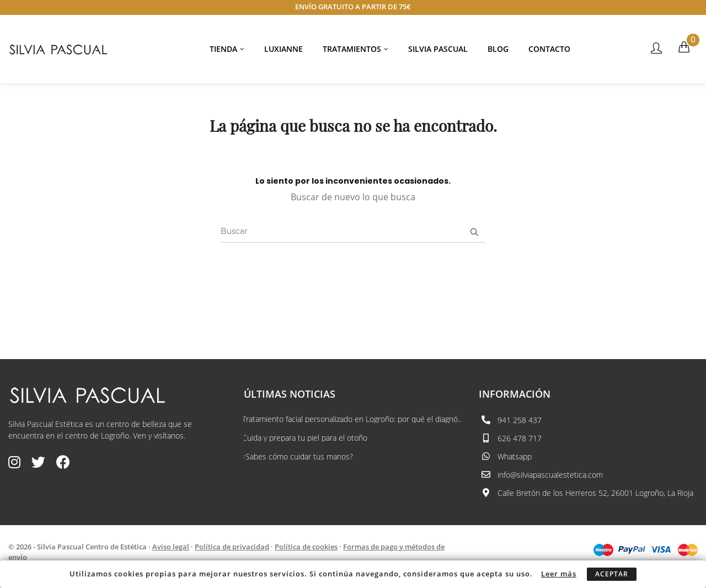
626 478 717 (520, 438)
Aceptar (612, 574)
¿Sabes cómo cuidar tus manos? (299, 457)
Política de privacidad (232, 547)
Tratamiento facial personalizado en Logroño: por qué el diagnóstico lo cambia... (353, 419)
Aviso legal (171, 547)
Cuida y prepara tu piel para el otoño (306, 438)
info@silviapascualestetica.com (550, 475)
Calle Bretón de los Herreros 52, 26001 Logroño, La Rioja (595, 493)
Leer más (559, 574)
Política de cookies (306, 547)
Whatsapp (515, 456)
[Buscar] (353, 232)
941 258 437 (520, 420)
